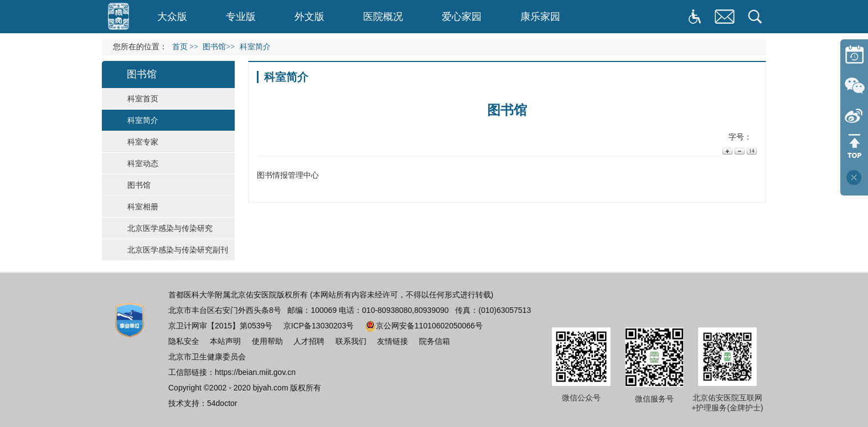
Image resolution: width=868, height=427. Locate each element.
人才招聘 (309, 341)
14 (751, 151)
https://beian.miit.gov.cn (255, 372)
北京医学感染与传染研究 (170, 228)
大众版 (172, 17)
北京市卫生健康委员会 (207, 357)
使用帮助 (267, 341)
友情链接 (392, 341)
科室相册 (143, 207)
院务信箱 (435, 341)
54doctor (222, 403)
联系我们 (351, 341)
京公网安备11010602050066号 (424, 326)
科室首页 (143, 99)
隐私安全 (184, 341)
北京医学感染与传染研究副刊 (178, 250)
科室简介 (143, 120)
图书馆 (139, 185)
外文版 (309, 17)
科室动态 (143, 163)
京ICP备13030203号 (319, 326)
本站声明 (225, 341)
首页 (180, 47)
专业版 (241, 17)
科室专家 (143, 142)
